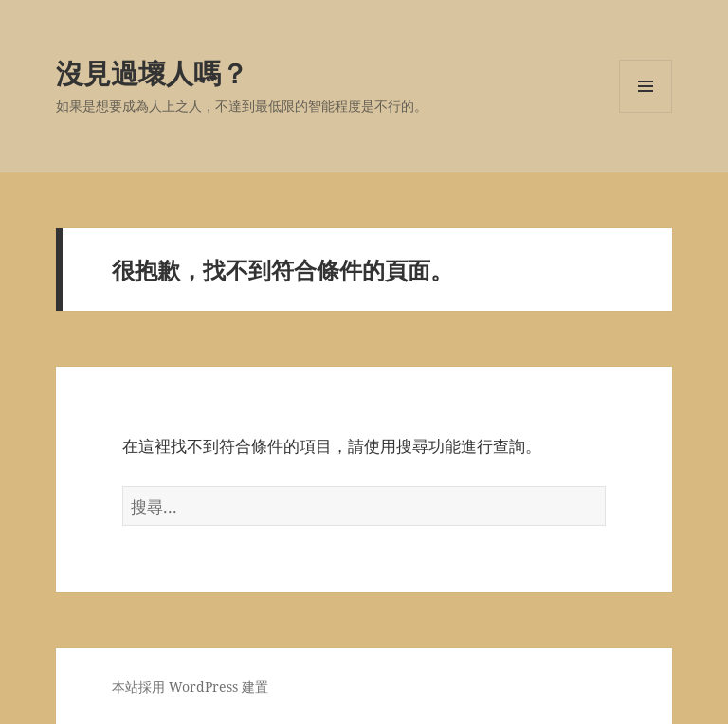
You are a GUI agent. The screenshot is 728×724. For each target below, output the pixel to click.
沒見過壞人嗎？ (152, 72)
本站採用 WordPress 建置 (190, 687)
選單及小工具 (646, 112)
